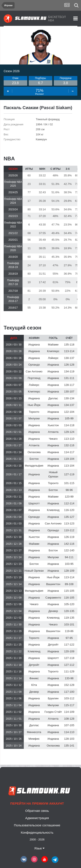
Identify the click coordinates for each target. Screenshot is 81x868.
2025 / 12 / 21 (14, 571)
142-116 (69, 544)
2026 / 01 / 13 (14, 490)
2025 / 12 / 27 (14, 550)
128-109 (69, 571)
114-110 (69, 732)
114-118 (69, 425)
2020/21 (13, 240)
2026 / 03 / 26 (14, 358)
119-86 (69, 631)
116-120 (69, 510)
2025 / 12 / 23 (14, 564)
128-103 (69, 739)
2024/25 (13, 192)
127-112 (69, 665)
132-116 (69, 445)
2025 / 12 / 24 (14, 557)
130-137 (69, 358)
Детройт (53, 645)
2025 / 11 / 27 (14, 638)
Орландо (34, 365)
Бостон (34, 459)
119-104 (69, 459)
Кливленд (53, 510)
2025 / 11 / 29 (14, 631)
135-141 (69, 746)
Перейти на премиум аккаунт (37, 803)
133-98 (69, 678)
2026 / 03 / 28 (14, 351)
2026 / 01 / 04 (14, 517)
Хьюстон (53, 425)
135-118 (69, 345)
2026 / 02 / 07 (14, 419)
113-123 (69, 523)
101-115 (69, 483)
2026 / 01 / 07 (14, 510)
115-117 (69, 705)
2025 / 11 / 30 (14, 625)
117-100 (69, 692)
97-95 (69, 638)
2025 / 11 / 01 (14, 719)
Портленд (34, 378)
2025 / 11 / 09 (14, 692)
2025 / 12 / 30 (14, 537)
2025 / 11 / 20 (14, 658)
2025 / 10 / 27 (14, 732)
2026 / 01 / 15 (14, 483)
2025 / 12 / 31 (14, 530)
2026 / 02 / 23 (14, 398)
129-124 (69, 432)
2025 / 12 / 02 (14, 618)
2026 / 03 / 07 (14, 385)
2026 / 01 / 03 (14, 524)
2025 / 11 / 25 (14, 645)
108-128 (69, 719)
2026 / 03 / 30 (14, 345)
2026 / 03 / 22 (14, 372)
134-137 (69, 405)
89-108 (69, 584)
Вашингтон (53, 584)
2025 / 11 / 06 (14, 698)
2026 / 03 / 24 (14, 365)
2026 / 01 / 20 (14, 466)
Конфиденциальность (37, 832)
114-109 (69, 712)
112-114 (69, 503)
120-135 (69, 611)
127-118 (69, 658)
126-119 (69, 537)
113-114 (69, 351)
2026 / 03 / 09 (14, 378)
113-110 (69, 439)
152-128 (69, 685)
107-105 (69, 725)
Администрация (37, 818)
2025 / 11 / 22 (14, 651)
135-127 (69, 517)
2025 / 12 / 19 (14, 577)
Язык (39, 848)
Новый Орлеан (34, 571)
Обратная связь (37, 811)
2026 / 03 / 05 (14, 392)
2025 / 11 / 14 (14, 678)
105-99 (69, 418)
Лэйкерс (53, 358)
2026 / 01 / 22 (14, 459)
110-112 (69, 530)
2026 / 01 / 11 (14, 497)
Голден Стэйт (53, 712)
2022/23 (13, 216)
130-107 (69, 392)
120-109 (69, 651)
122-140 (69, 550)
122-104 (69, 412)
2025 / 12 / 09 (14, 598)
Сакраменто (53, 598)
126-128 (69, 365)
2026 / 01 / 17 (14, 474)
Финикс (34, 678)
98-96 (69, 490)
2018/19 (13, 274)
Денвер (53, 611)
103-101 (69, 624)
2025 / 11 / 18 (14, 665)
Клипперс (53, 351)
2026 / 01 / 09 (14, 504)
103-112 (69, 698)
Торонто (34, 412)
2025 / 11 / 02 (14, 712)
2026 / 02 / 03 (14, 425)
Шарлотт (34, 503)
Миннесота (34, 732)
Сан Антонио (34, 371)
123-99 (69, 497)
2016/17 (13, 308)
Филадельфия (34, 466)
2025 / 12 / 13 (14, 591)
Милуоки (34, 418)
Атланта (53, 432)
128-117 (69, 385)
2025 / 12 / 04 (14, 611)
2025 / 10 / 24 (14, 746)
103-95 (69, 564)
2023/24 (13, 209)
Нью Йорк (34, 405)
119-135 (69, 618)
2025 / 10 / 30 (14, 725)
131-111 (69, 378)
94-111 (69, 557)
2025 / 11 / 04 (14, 705)
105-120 (69, 604)
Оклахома (34, 452)
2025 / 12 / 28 (14, 544)
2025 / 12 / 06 (14, 604)
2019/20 (13, 257)
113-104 (69, 466)
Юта (34, 685)
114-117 (69, 452)
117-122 (69, 645)
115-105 (69, 591)
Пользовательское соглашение (37, 825)
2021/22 (13, 233)
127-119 (69, 474)
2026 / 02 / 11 (14, 405)
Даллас (53, 398)
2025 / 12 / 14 (14, 584)
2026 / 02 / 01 (14, 432)
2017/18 (13, 291)
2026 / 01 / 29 (14, 439)
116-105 (69, 598)
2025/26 (13, 176)
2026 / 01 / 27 (14, 445)
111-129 (69, 671)
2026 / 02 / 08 (14, 412)
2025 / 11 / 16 (14, 672)
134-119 (69, 371)
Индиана (34, 345)
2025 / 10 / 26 (14, 739)
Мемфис (34, 739)
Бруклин (53, 698)
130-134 (69, 398)
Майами (53, 345)
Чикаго (53, 439)
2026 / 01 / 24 (14, 452)
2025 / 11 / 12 (14, 685)
